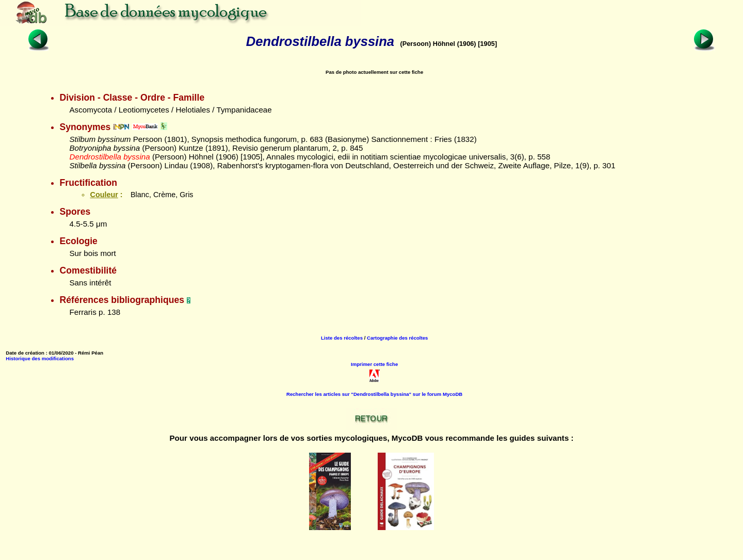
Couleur (104, 195)
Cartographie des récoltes (397, 338)
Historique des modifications (40, 358)
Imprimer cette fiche (374, 364)
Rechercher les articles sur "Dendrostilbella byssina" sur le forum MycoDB (374, 394)
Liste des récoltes (342, 338)
